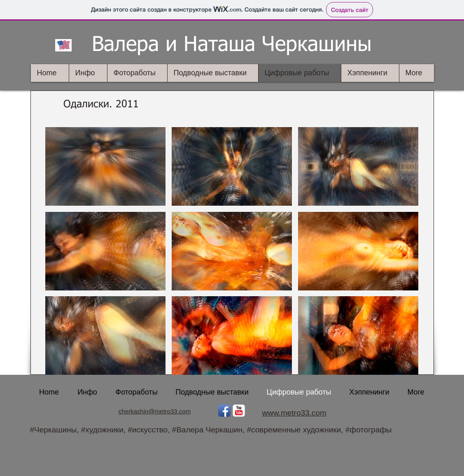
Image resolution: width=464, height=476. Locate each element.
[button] (105, 166)
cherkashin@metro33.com (155, 411)
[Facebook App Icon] (224, 411)
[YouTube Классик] (239, 411)
